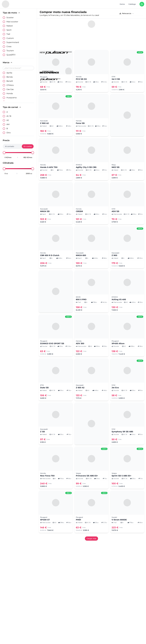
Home (122, 4)
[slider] (4, 153)
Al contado (10, 146)
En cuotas (28, 146)
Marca (8, 63)
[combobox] (127, 13)
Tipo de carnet (12, 107)
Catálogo (132, 4)
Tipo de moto (12, 13)
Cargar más (91, 527)
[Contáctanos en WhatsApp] (142, 4)
